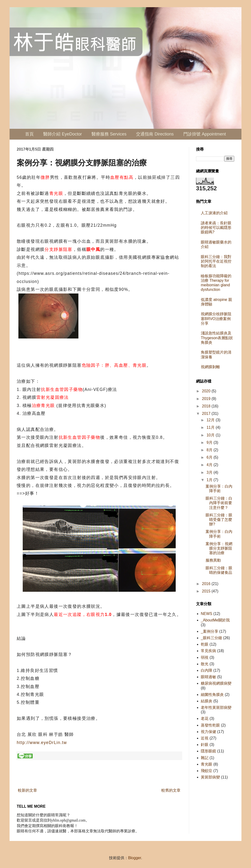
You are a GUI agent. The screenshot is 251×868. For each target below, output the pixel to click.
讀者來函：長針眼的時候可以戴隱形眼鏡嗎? (216, 228)
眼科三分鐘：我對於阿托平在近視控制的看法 (216, 261)
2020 (207, 391)
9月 (210, 442)
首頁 (29, 134)
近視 (205, 738)
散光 (205, 664)
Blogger (135, 858)
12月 (211, 420)
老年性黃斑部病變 (216, 707)
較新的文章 (27, 790)
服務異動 (213, 560)
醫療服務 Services (109, 134)
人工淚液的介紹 (214, 213)
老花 (205, 719)
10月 (211, 435)
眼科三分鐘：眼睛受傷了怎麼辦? (219, 520)
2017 (207, 414)
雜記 (205, 758)
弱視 (205, 657)
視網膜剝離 (210, 367)
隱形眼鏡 (208, 751)
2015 (207, 591)
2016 (207, 584)
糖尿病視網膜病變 (216, 683)
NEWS (207, 614)
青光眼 (207, 764)
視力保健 (208, 732)
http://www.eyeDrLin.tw (42, 743)
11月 (211, 427)
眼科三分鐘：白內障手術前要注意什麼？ (219, 503)
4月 (210, 465)
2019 (207, 399)
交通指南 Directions (155, 134)
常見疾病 (208, 651)
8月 (210, 450)
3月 (210, 472)
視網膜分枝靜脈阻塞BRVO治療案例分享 (216, 318)
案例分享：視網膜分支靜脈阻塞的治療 (219, 548)
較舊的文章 (171, 790)
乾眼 (205, 644)
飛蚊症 (207, 771)
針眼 (205, 745)
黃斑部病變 (210, 777)
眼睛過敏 (208, 677)
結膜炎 (207, 701)
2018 (207, 406)
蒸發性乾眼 (210, 725)
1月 (210, 480)
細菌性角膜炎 (212, 695)
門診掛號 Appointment (205, 134)
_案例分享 (210, 631)
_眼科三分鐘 (211, 638)
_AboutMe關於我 (215, 620)
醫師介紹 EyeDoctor (63, 134)
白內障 (207, 670)
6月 (210, 457)
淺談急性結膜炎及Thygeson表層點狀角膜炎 (217, 338)
